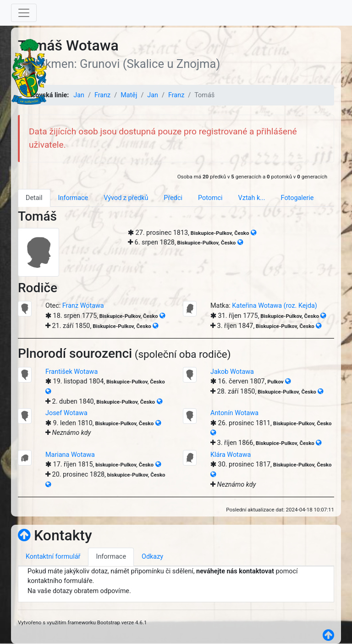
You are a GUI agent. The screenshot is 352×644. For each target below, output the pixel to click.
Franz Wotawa (83, 306)
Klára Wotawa (231, 455)
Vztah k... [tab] (252, 198)
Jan (79, 95)
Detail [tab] (34, 198)
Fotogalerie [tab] (297, 198)
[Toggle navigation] (24, 13)
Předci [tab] (173, 198)
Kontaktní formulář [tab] (53, 557)
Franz (102, 95)
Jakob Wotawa (232, 372)
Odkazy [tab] (152, 557)
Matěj (129, 95)
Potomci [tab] (210, 198)
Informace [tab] (73, 198)
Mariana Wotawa (70, 455)
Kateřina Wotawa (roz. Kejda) (275, 306)
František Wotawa (71, 372)
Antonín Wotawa (234, 413)
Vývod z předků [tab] (126, 198)
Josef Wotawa (66, 413)
